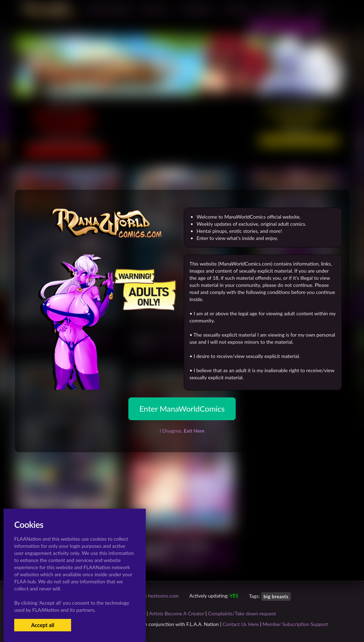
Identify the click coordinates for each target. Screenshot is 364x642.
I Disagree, (182, 431)
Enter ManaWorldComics (182, 409)
